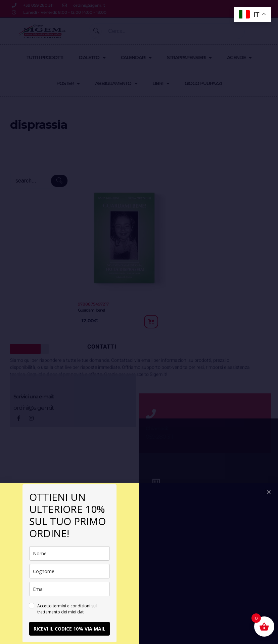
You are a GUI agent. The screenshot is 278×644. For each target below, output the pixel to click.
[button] (269, 492)
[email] (69, 589)
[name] (69, 553)
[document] (139, 322)
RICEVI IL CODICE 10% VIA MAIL (69, 629)
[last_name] (69, 571)
